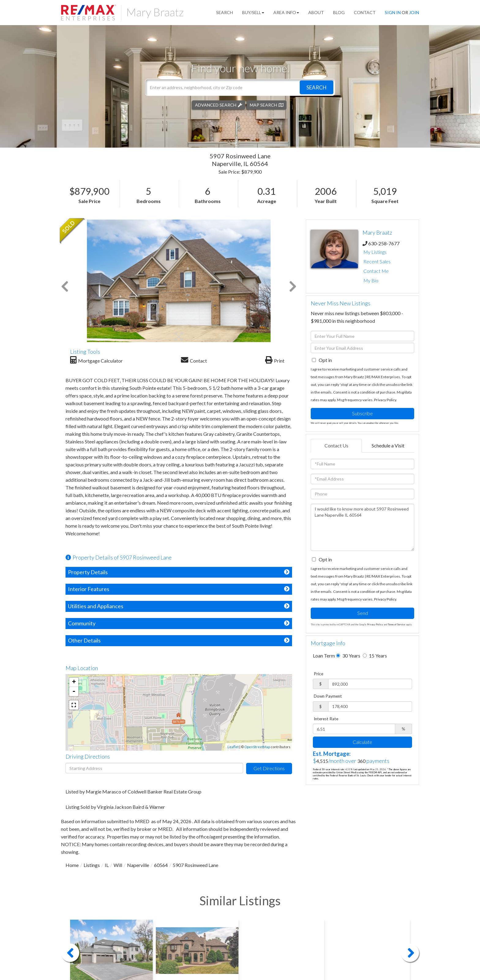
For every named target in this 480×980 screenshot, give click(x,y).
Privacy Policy (385, 400)
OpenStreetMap (257, 747)
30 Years (348, 656)
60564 (161, 865)
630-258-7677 (384, 243)
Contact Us (336, 445)
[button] (317, 87)
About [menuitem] (316, 12)
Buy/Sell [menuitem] (253, 12)
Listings (92, 865)
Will (118, 865)
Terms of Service (397, 624)
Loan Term (324, 656)
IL (107, 865)
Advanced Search (216, 105)
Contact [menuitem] (365, 12)
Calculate (362, 742)
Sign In (393, 12)
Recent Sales (377, 261)
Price (319, 674)
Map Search (263, 105)
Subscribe (362, 413)
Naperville (138, 865)
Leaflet (233, 747)
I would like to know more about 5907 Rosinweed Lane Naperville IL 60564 (362, 527)
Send (363, 613)
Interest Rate (326, 719)
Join (414, 12)
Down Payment (328, 696)
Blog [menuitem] (339, 12)
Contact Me (376, 271)
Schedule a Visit (388, 445)
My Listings (375, 252)
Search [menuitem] (225, 12)
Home (72, 865)
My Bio (371, 280)
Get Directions (269, 768)
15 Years (375, 656)
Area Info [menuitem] (286, 12)
